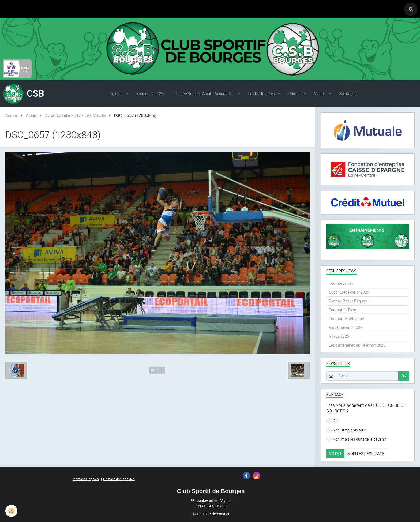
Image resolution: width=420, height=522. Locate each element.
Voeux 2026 (339, 336)
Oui (332, 421)
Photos (295, 94)
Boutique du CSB (151, 94)
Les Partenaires (262, 94)
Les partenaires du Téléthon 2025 (357, 345)
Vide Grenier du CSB (346, 328)
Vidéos (320, 94)
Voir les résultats (366, 454)
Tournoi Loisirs (341, 283)
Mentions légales (86, 479)
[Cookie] (11, 511)
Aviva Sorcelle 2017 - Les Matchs (76, 115)
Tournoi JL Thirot (343, 310)
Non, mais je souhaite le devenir (356, 439)
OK (404, 376)
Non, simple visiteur (346, 430)
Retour (157, 370)
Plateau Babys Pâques (348, 301)
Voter (335, 454)
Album (32, 115)
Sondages (348, 94)
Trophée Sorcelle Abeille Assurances (204, 94)
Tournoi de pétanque (346, 319)
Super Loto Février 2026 (349, 292)
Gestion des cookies (119, 479)
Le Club (117, 94)
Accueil (12, 115)
